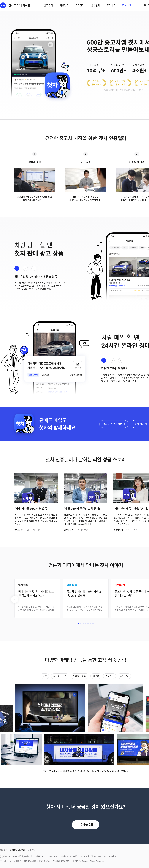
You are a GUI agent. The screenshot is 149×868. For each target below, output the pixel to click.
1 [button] (17, 268)
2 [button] (25, 268)
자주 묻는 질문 (86, 825)
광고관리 (48, 5)
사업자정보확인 (110, 856)
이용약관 (4, 850)
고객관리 (80, 5)
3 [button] (34, 268)
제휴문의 (31, 850)
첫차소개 (127, 5)
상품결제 (95, 5)
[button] (78, 623)
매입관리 (64, 5)
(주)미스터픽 (5, 856)
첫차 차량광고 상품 (113, 424)
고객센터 (111, 5)
